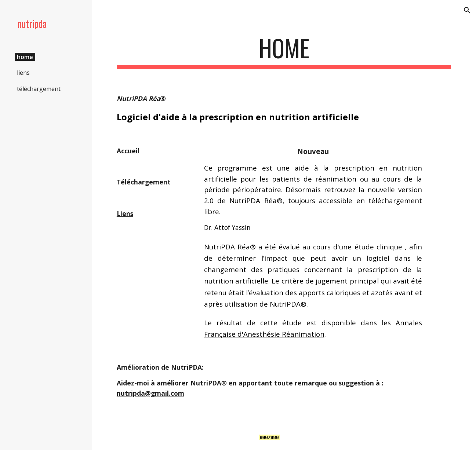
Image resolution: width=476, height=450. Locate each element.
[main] (284, 52)
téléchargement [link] (39, 89)
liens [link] (23, 73)
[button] (467, 10)
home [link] (25, 57)
